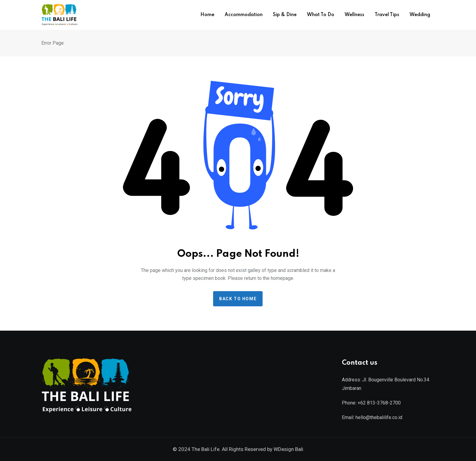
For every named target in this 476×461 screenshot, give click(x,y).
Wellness (354, 15)
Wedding (420, 15)
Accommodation (244, 15)
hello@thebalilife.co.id (379, 417)
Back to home (238, 299)
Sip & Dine (285, 15)
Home (207, 15)
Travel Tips (387, 15)
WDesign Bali (288, 449)
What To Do (321, 15)
